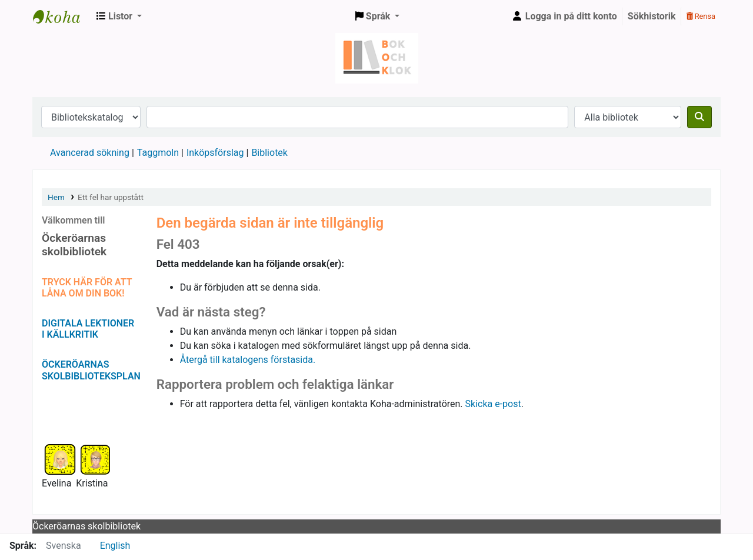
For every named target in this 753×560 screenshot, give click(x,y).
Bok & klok (62, 16)
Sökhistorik (652, 16)
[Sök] (699, 117)
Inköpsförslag (215, 153)
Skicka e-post (493, 404)
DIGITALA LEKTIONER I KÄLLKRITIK (88, 329)
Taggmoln (158, 153)
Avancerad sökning (90, 153)
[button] (119, 16)
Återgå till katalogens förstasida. (248, 360)
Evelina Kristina (75, 483)
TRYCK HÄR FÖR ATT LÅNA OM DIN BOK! (87, 288)
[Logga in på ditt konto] (564, 16)
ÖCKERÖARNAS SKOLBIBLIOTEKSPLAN (91, 370)
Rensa (701, 16)
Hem (56, 197)
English (115, 546)
